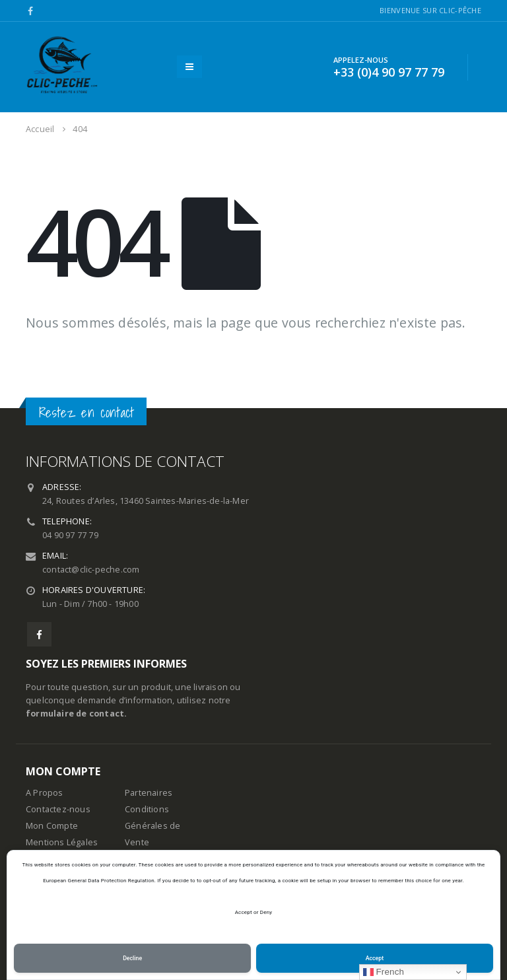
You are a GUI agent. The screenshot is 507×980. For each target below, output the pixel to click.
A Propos (45, 793)
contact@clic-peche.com (91, 570)
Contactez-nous (58, 809)
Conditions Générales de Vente (152, 826)
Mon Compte (52, 826)
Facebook (39, 634)
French (384, 972)
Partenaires (149, 793)
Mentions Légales (62, 842)
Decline (132, 958)
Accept (375, 958)
